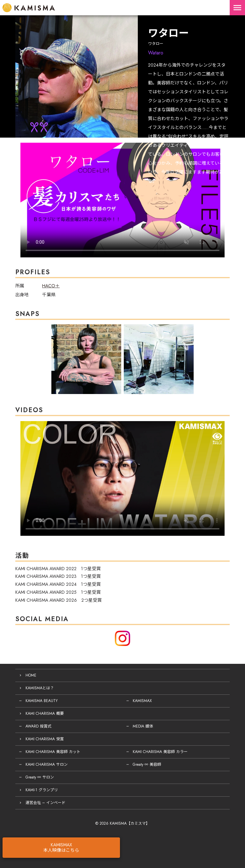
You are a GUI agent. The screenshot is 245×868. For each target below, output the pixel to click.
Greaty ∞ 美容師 (147, 764)
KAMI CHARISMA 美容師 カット (53, 752)
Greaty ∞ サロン (40, 777)
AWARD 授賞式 (38, 726)
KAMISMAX (142, 701)
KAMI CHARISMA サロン (47, 764)
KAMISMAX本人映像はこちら (61, 847)
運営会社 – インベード (45, 803)
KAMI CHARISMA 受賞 (45, 739)
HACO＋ (51, 286)
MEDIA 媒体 (143, 726)
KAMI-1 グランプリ (42, 790)
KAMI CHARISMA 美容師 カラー (160, 752)
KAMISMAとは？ (40, 688)
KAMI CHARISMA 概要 (45, 714)
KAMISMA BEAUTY (42, 701)
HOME (31, 675)
